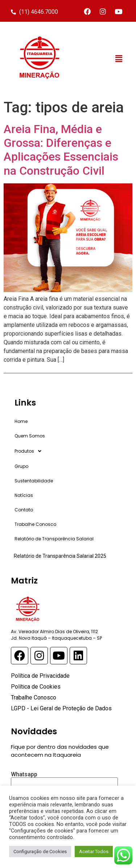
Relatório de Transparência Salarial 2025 (60, 556)
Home (21, 421)
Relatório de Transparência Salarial (54, 539)
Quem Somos (30, 436)
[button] (119, 59)
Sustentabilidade (34, 481)
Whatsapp (64, 780)
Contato (24, 510)
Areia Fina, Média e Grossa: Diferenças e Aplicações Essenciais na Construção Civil (61, 150)
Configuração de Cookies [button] (40, 852)
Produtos (30, 451)
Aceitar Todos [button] (94, 852)
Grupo (21, 466)
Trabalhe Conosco (35, 524)
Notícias (24, 495)
